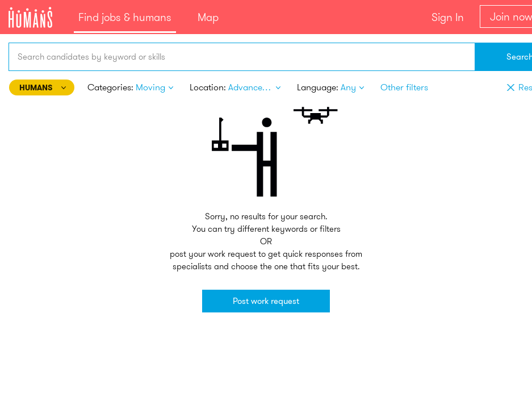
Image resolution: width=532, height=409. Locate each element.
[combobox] (242, 57)
